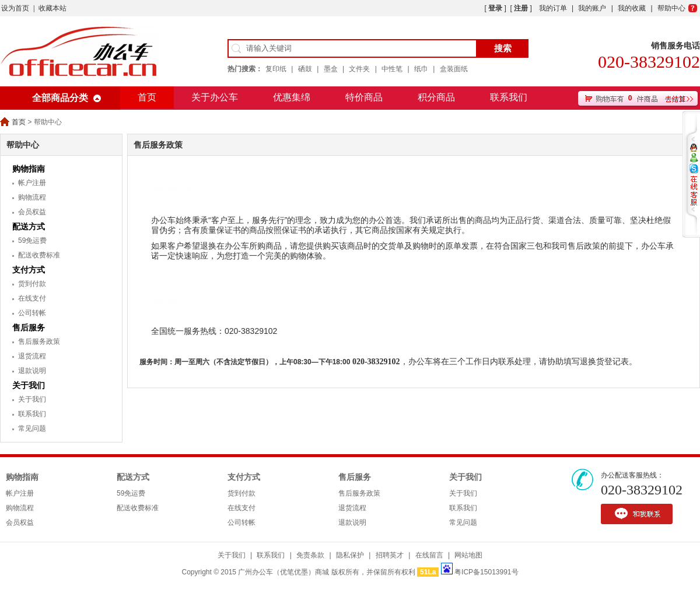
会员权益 (32, 212)
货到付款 (32, 284)
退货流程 (32, 356)
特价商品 (364, 97)
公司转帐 (32, 313)
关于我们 (29, 385)
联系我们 (509, 97)
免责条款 (310, 555)
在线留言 (429, 555)
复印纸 (276, 69)
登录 (495, 8)
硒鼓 (305, 69)
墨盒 (331, 69)
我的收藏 (632, 8)
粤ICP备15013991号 (486, 572)
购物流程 (32, 197)
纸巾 (421, 69)
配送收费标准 (39, 255)
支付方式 (29, 270)
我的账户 (592, 8)
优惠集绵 (292, 97)
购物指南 (29, 169)
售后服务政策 (39, 341)
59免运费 (32, 241)
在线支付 (32, 298)
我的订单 (553, 8)
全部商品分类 (60, 98)
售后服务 (29, 327)
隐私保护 (350, 555)
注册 (521, 8)
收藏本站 (52, 8)
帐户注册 (32, 183)
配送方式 (29, 226)
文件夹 (359, 69)
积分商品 (436, 97)
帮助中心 (671, 8)
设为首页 (15, 8)
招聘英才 (390, 555)
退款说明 (32, 371)
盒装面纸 (454, 69)
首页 (147, 97)
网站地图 (468, 555)
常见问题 (32, 428)
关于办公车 (215, 97)
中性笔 (392, 69)
